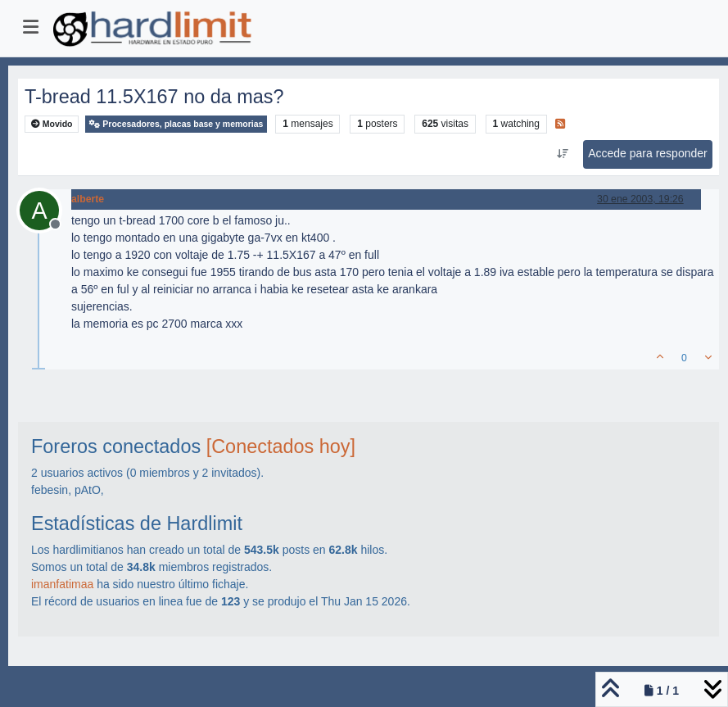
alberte (88, 199)
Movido (52, 124)
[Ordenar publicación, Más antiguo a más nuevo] (563, 154)
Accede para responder (648, 153)
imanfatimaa (62, 584)
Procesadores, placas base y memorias (176, 124)
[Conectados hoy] (281, 446)
